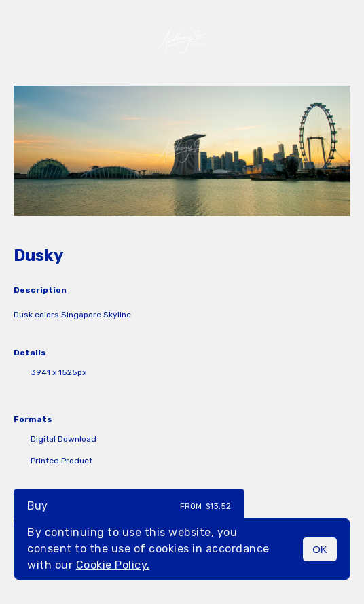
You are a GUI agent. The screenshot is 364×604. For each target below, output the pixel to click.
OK (320, 549)
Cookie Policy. (113, 565)
